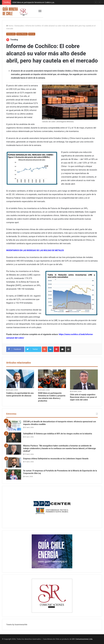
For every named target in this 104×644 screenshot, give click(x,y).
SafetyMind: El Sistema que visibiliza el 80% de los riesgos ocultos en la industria (58, 434)
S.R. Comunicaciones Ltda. (82, 639)
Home (10, 26)
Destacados (19, 26)
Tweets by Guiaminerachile (17, 625)
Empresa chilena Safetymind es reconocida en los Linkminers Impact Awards (56, 459)
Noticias (32, 34)
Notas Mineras (22, 34)
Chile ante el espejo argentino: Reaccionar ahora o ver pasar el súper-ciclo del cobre (83, 397)
